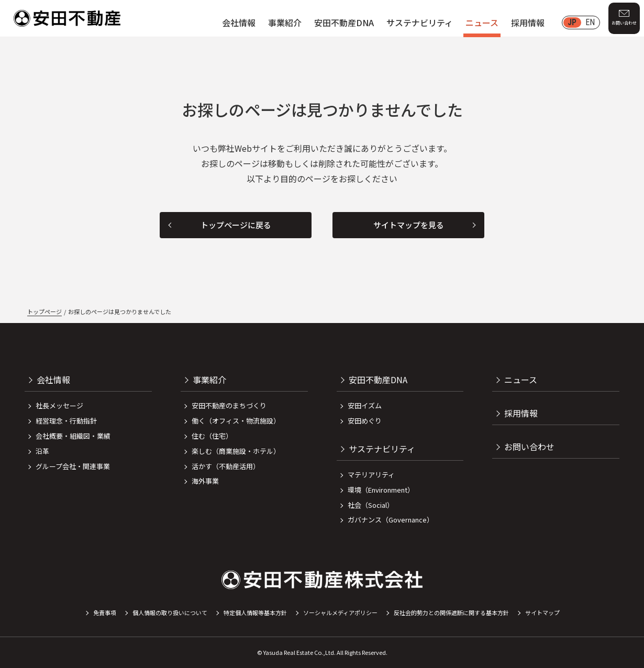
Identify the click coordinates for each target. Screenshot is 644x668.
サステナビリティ (420, 23)
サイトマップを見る (409, 225)
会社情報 (239, 23)
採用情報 (528, 23)
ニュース (482, 23)
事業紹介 (285, 23)
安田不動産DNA (344, 23)
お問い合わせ (624, 23)
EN (590, 22)
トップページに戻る (236, 225)
